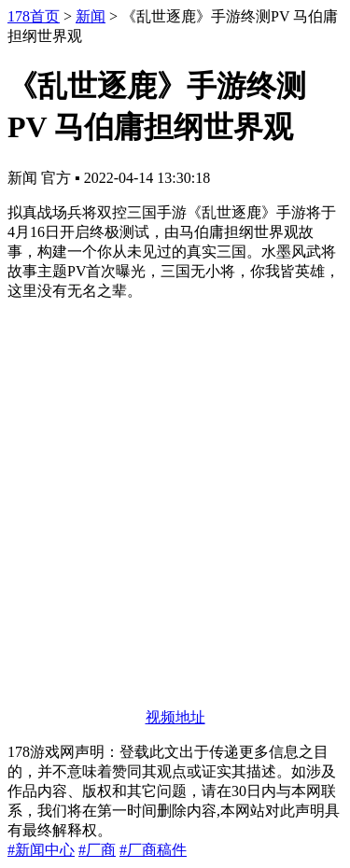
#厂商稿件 (153, 850)
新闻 (91, 16)
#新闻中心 (41, 850)
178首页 (34, 16)
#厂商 (97, 850)
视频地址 (175, 717)
